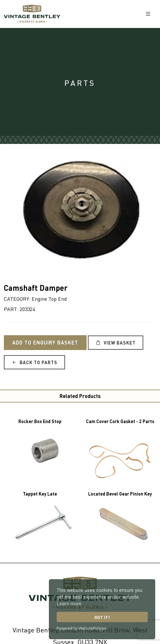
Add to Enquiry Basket (45, 342)
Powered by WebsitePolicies (82, 628)
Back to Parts (34, 362)
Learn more (69, 603)
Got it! (102, 617)
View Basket (116, 343)
